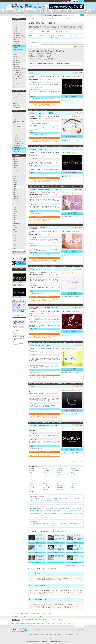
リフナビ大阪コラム (48, 15)
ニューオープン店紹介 (49, 629)
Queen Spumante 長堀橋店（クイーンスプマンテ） (47, 189)
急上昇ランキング (41, 631)
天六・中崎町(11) (17, 33)
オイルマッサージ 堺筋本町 (70, 524)
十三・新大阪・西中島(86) (18, 73)
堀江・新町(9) (16, 44)
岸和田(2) (38, 512)
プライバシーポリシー (78, 634)
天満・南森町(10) (17, 60)
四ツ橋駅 (45, 475)
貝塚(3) (42, 512)
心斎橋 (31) (16, 48)
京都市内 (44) (17, 97)
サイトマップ (65, 634)
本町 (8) (15, 39)
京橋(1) (38, 510)
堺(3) (34, 512)
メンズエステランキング (50, 631)
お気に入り (60, 15)
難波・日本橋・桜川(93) (18, 52)
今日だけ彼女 (37, 228)
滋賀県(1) (34, 515)
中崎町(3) (47, 509)
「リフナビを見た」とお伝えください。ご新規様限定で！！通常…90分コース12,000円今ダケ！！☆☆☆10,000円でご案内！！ (44, 220)
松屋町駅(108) (15, 207)
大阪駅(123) (15, 158)
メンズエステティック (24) (19, 125)
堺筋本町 (24, 15)
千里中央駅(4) (15, 234)
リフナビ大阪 (24, 620)
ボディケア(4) (39, 500)
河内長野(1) (66, 513)
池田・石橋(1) (71, 512)
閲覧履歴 (55, 15)
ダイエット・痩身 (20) (18, 131)
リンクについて (59, 631)
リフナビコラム (72, 629)
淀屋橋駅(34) (15, 162)
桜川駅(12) (15, 191)
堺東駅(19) (15, 242)
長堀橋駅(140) (15, 209)
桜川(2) (69, 509)
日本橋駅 (45, 471)
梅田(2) (31, 509)
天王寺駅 (59, 471)
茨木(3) (76, 512)
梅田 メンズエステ (50, 524)
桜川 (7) (15, 58)
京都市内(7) (39, 515)
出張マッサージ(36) (17, 23)
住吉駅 (58, 483)
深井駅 (73, 489)
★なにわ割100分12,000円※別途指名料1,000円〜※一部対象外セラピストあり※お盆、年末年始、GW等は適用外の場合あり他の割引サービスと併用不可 (44, 300)
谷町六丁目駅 (60, 479)
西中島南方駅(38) (16, 224)
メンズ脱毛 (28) (17, 127)
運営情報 (60, 634)
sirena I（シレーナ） (38, 73)
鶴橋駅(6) (14, 213)
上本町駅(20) (15, 211)
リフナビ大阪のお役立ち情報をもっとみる (75, 566)
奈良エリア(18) (16, 103)
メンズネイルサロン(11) (73, 499)
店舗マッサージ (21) (18, 119)
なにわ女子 (34, 269)
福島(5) (35, 509)
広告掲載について (37, 634)
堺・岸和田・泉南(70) (17, 75)
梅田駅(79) (15, 160)
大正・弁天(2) (64, 510)
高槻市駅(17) (15, 236)
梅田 (41, 15)
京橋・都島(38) (16, 67)
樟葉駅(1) (14, 238)
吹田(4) (62, 512)
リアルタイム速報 (33, 629)
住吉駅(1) (14, 219)
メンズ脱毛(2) (64, 499)
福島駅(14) (15, 193)
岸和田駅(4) (15, 244)
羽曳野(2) (61, 513)
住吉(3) (59, 510)
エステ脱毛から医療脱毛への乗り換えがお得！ (43, 135)
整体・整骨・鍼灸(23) (17, 145)
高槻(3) (80, 512)
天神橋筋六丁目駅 (75, 477)
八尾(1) (40, 513)
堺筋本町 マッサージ (37, 525)
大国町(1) (74, 509)
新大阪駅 (31, 475)
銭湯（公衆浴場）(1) (54, 500)
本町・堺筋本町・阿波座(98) (19, 37)
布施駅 (30, 491)
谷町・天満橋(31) (17, 62)
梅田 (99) (16, 27)
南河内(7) (15, 85)
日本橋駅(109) (15, 168)
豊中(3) (58, 512)
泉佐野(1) (54, 512)
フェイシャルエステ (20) (19, 129)
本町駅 (30, 473)
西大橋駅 (59, 475)
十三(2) (70, 510)
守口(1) (56, 513)
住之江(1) (55, 510)
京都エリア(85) (16, 95)
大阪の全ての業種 (17, 113)
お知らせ (31, 634)
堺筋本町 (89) (17, 41)
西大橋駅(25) (15, 186)
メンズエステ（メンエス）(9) (44, 499)
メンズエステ (16, 117)
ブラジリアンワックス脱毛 (48, 525)
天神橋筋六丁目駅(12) (17, 197)
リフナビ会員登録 (45, 634)
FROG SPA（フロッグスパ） (40, 345)
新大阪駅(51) (15, 182)
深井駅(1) (14, 246)
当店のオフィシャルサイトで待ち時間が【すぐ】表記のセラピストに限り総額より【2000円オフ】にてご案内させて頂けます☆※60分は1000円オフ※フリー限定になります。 (44, 378)
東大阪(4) (36, 513)
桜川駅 (30, 477)
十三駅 (73, 483)
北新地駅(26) (15, 176)
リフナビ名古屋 (45, 620)
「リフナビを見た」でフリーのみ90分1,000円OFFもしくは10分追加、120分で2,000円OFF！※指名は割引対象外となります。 (44, 105)
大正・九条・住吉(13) (17, 71)
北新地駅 (45, 473)
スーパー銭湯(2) (46, 500)
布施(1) (32, 513)
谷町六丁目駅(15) (16, 203)
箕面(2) (66, 512)
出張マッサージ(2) (17, 93)
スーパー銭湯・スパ (17, 147)
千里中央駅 (45, 487)
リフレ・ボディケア (17, 137)
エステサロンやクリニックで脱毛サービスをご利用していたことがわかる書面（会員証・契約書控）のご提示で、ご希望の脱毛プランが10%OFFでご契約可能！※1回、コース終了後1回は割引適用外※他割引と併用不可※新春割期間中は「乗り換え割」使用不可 (44, 141)
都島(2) (41, 510)
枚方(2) (44, 513)
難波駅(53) (15, 164)
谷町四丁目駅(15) (16, 201)
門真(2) (53, 513)
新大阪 (29, 15)
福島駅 (44, 477)
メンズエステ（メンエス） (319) (19, 122)
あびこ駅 (31, 487)
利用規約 (71, 634)
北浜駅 (73, 473)
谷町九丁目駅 (74, 479)
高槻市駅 (59, 487)
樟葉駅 (73, 487)
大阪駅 (30, 469)
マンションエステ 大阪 (59, 524)
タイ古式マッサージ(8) (18, 143)
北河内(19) (15, 83)
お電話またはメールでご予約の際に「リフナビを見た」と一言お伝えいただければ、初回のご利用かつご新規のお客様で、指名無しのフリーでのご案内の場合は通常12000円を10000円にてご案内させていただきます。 (44, 417)
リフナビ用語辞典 (80, 629)
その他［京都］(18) (47, 515)
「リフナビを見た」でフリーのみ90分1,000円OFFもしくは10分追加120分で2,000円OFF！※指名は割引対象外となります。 (44, 181)
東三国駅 (59, 485)
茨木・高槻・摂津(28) (17, 79)
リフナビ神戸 (31, 620)
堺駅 (30, 489)
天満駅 (58, 477)
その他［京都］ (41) (18, 99)
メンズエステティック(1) (56, 499)
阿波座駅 (73, 475)
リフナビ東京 (52, 620)
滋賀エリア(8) (16, 105)
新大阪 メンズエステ (58, 525)
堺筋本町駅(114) (16, 172)
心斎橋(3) (57, 509)
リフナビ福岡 (59, 620)
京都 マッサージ (42, 524)
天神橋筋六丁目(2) (41, 509)
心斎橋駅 (31, 471)
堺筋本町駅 (73, 471)
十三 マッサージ (67, 525)
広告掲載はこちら (72, 631)
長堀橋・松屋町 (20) (18, 50)
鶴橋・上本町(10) (17, 64)
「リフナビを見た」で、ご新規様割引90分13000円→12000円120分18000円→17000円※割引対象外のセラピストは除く (44, 455)
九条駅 (44, 485)
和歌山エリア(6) (16, 107)
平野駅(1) (14, 230)
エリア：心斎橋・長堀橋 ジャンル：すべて (39, 58)
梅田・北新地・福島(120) (18, 25)
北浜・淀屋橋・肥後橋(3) (18, 35)
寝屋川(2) (48, 513)
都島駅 (44, 483)
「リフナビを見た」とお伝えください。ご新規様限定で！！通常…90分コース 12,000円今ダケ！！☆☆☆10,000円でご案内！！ (44, 337)
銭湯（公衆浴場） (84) (18, 152)
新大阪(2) (74, 510)
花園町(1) (50, 510)
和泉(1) (50, 512)
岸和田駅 (59, 489)
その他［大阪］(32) (17, 87)
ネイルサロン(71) (17, 135)
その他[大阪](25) (76, 513)
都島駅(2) (14, 217)
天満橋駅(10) (15, 199)
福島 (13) (16, 31)
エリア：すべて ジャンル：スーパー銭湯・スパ (40, 60)
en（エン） (35, 387)
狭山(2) (46, 512)
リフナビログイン (53, 634)
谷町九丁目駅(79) (16, 205)
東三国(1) (79, 510)
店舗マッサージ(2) (33, 499)
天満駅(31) (15, 195)
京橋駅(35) (15, 215)
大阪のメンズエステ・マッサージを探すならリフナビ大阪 (49, 642)
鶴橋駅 (73, 481)
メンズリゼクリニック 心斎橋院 (41, 113)
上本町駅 (59, 481)
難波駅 (73, 469)
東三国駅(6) (15, 228)
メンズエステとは (33, 631)
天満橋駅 (31, 479)
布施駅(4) (14, 248)
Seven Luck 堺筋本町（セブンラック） (43, 425)
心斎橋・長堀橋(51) (17, 46)
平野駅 (73, 485)
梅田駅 (44, 469)
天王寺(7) (46, 510)
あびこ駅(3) (15, 232)
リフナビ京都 (38, 620)
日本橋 (33, 15)
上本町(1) (33, 510)
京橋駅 (30, 483)
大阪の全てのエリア (17, 21)
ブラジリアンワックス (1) (19, 133)
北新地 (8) (16, 29)
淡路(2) (31, 512)
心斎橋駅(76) (15, 166)
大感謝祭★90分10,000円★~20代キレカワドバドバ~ (44, 99)
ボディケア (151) (17, 141)
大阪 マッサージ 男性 (34, 524)
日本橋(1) (65, 509)
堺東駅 (44, 489)
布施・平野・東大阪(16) (18, 81)
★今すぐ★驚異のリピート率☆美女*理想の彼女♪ (44, 255)
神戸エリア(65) (16, 101)
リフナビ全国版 (16, 620)
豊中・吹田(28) (16, 77)
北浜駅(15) (15, 180)
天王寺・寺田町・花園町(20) (19, 69)
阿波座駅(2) (15, 189)
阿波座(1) (52, 509)
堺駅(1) (14, 240)
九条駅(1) (14, 226)
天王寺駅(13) (15, 170)
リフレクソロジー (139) (19, 139)
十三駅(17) (15, 222)
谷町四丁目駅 (46, 479)
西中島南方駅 (32, 485)
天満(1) (78, 509)
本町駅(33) (15, 174)
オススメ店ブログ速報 (59, 629)
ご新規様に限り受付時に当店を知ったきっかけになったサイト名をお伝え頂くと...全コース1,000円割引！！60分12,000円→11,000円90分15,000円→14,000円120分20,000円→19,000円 (44, 261)
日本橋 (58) (16, 56)
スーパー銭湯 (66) (18, 150)
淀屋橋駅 (59, 469)
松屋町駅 (31, 481)
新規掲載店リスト (41, 629)
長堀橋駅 (45, 481)
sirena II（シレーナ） (38, 149)
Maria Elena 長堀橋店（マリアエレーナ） (46, 308)
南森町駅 (59, 473)
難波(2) (61, 509)
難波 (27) (16, 54)
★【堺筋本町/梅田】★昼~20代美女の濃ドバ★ (43, 175)
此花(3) (71, 513)
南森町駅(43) (15, 178)
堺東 (37, 15)
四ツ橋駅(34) (15, 184)
